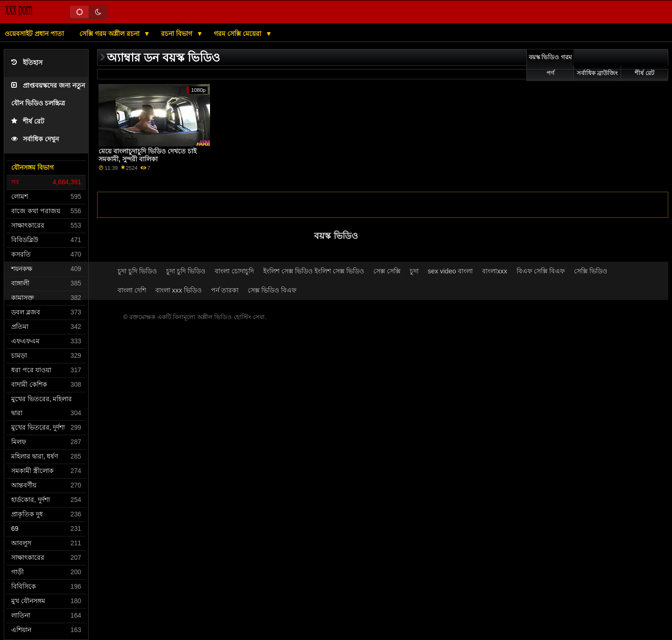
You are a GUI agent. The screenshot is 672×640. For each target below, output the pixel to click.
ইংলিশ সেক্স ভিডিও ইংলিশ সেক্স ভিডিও (314, 271)
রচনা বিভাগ (178, 34)
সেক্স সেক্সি (387, 271)
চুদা (414, 271)
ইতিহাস (27, 63)
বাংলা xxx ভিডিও (179, 290)
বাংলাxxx (495, 271)
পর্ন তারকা (225, 290)
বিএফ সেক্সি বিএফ (541, 271)
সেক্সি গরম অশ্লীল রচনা (110, 34)
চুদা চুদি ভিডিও (137, 271)
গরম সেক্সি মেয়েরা (238, 34)
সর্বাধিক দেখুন (35, 139)
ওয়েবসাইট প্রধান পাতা (34, 34)
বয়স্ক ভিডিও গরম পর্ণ (550, 65)
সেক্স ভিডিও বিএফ (272, 290)
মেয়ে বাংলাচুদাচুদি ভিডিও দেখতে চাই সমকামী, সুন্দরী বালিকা (147, 155)
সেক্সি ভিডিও (591, 271)
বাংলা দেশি (132, 290)
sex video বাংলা (451, 271)
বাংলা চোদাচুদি (234, 271)
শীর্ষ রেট (28, 122)
